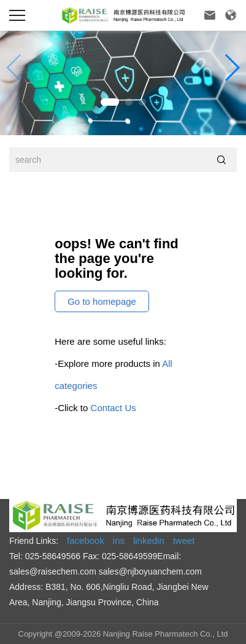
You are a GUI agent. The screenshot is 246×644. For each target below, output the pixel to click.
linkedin (149, 540)
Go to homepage (102, 301)
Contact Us (113, 408)
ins (119, 540)
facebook (86, 540)
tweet (184, 540)
